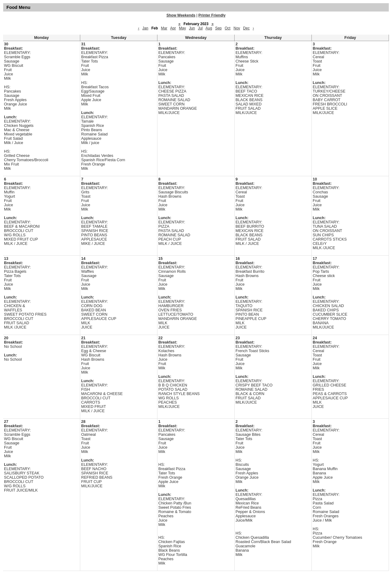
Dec (246, 28)
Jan (145, 28)
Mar (164, 28)
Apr (173, 28)
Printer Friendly (212, 15)
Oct (228, 28)
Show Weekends (181, 15)
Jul (200, 28)
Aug (209, 28)
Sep (218, 28)
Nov (237, 28)
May (182, 28)
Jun (192, 28)
